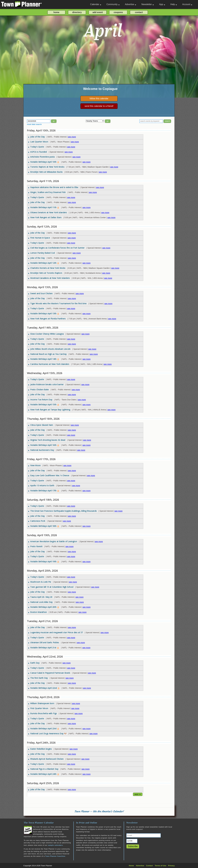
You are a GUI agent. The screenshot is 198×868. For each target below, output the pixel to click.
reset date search (34, 124)
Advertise (130, 4)
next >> (138, 794)
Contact (149, 866)
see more (72, 137)
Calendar (96, 4)
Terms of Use (160, 866)
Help (174, 4)
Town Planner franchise (55, 856)
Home (131, 866)
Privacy (171, 866)
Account (187, 4)
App (162, 4)
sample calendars (55, 845)
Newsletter (148, 4)
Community (113, 4)
